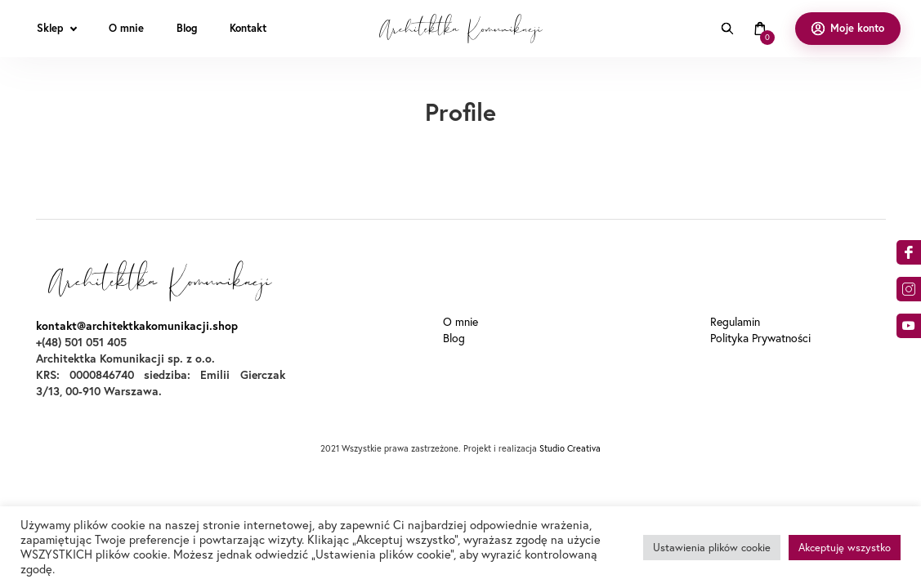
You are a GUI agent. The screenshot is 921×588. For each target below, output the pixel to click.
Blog (454, 338)
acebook (909, 252)
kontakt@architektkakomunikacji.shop (137, 326)
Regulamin (735, 322)
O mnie (460, 322)
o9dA (909, 326)
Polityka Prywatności (760, 338)
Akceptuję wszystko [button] (845, 547)
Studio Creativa (570, 448)
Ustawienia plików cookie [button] (712, 547)
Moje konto (857, 28)
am (909, 289)
